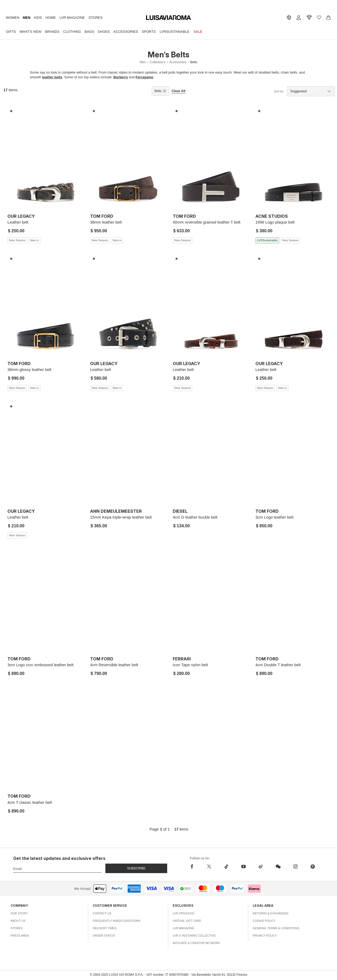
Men (27, 18)
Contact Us (102, 913)
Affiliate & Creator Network (196, 943)
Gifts (11, 32)
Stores (95, 18)
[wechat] (278, 866)
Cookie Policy (264, 921)
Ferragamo (144, 77)
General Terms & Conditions (276, 928)
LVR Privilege (184, 913)
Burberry (121, 77)
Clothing (72, 32)
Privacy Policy (265, 936)
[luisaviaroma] (168, 18)
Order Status (104, 936)
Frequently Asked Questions (117, 921)
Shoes (104, 32)
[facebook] (195, 866)
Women (13, 18)
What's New (30, 32)
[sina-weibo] (261, 866)
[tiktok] (226, 866)
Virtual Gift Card (187, 921)
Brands (52, 32)
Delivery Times (105, 928)
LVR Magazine (72, 18)
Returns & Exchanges (271, 913)
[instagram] (295, 866)
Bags (89, 32)
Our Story (19, 913)
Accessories (126, 32)
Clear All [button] (179, 91)
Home (51, 18)
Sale (198, 32)
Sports (149, 32)
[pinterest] (313, 866)
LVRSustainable (175, 32)
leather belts (52, 77)
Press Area (20, 936)
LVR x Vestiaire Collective (194, 936)
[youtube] (243, 866)
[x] (209, 866)
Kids (38, 18)
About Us (18, 921)
